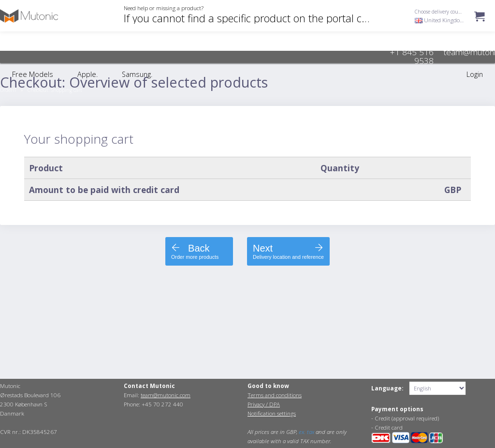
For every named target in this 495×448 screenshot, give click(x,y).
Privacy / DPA (264, 404)
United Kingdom (440, 20)
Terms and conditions (275, 395)
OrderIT (8, 90)
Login (475, 74)
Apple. (87, 74)
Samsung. (137, 74)
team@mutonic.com (166, 395)
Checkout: (55, 90)
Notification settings (272, 413)
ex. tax (306, 432)
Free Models (33, 74)
